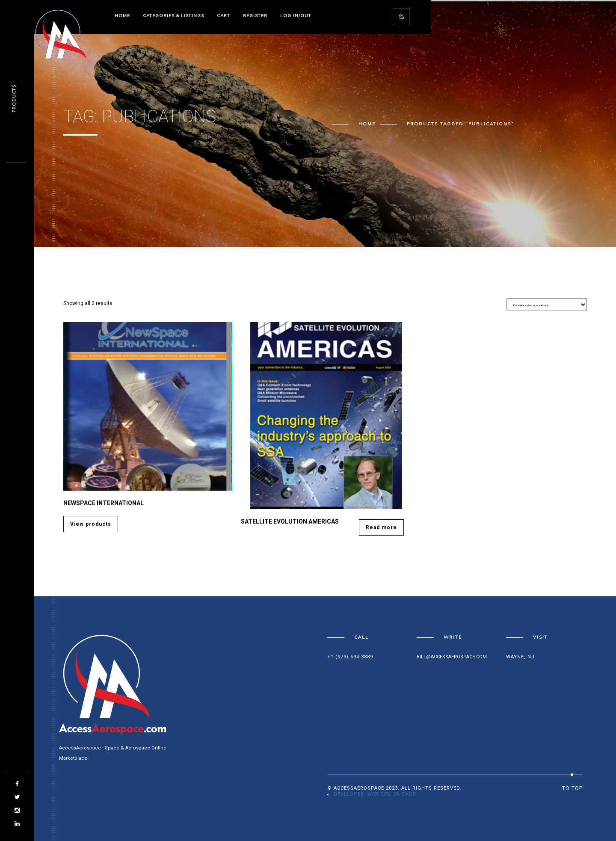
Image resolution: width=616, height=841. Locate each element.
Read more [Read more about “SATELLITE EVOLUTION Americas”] (381, 527)
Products (14, 99)
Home (122, 16)
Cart (224, 16)
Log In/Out (296, 16)
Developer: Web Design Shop (375, 794)
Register (255, 16)
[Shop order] (547, 305)
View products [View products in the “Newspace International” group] (91, 524)
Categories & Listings (173, 16)
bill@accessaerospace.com (452, 657)
